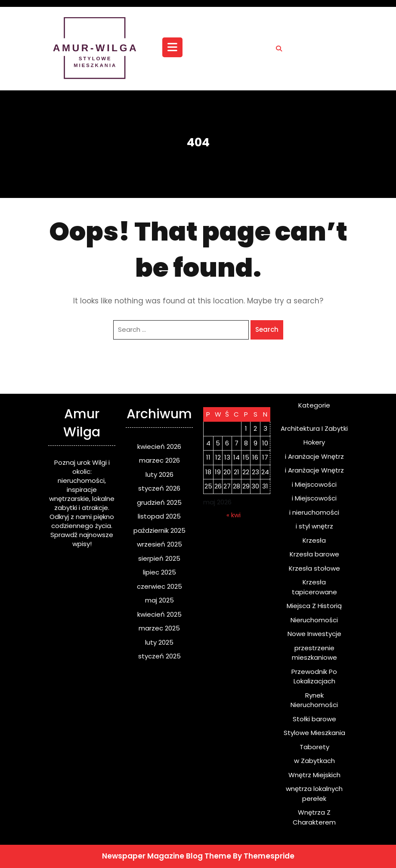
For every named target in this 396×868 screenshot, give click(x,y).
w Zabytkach (314, 761)
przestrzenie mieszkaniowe (314, 653)
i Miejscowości (314, 484)
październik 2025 (159, 530)
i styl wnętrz (314, 526)
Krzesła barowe (314, 554)
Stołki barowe (314, 719)
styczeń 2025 (159, 656)
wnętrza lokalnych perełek (314, 794)
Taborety (314, 747)
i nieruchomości (314, 512)
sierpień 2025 (159, 558)
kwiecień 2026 (159, 446)
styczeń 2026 (159, 488)
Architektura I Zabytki (314, 428)
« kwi (234, 515)
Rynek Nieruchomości (314, 700)
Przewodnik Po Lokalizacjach (314, 676)
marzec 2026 (159, 460)
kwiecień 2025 (159, 614)
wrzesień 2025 (159, 544)
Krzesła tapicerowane (314, 587)
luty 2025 (159, 642)
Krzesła (314, 540)
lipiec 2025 (159, 572)
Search (267, 329)
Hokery (314, 442)
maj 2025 (159, 600)
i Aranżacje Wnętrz (314, 456)
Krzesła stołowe (314, 568)
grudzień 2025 (159, 502)
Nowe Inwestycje (314, 634)
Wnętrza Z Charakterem (314, 817)
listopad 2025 (159, 516)
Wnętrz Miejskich (314, 775)
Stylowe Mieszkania (314, 733)
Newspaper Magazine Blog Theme (167, 856)
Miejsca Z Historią (314, 606)
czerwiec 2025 (159, 586)
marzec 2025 (159, 628)
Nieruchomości (314, 620)
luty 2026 (159, 474)
